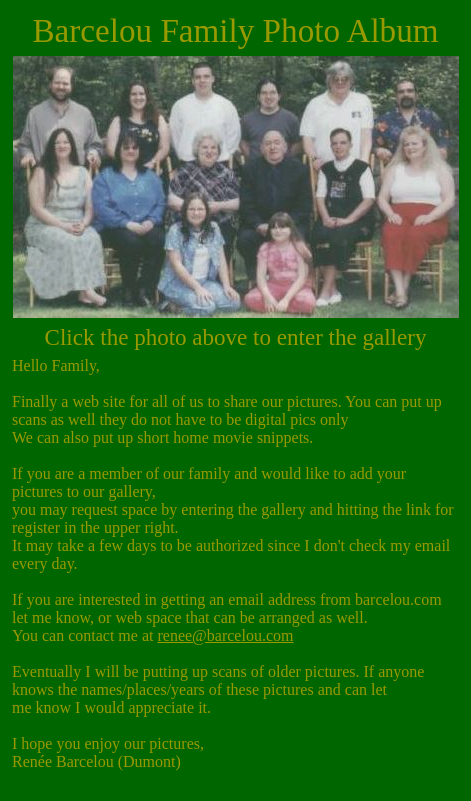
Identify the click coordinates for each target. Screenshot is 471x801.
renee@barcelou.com (225, 635)
